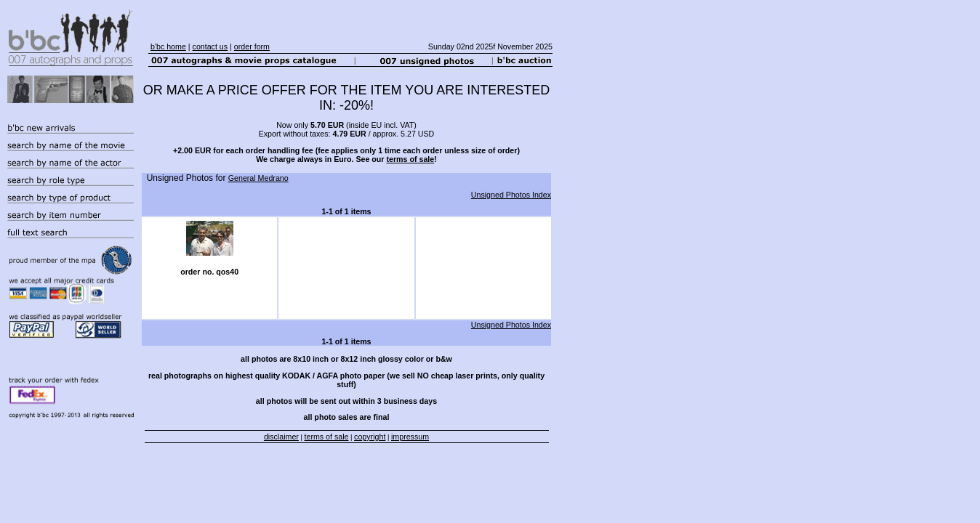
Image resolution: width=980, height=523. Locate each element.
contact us (210, 46)
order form (252, 46)
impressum (410, 437)
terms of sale (410, 159)
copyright (370, 437)
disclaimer (281, 437)
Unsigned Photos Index (511, 195)
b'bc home (168, 46)
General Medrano (258, 178)
